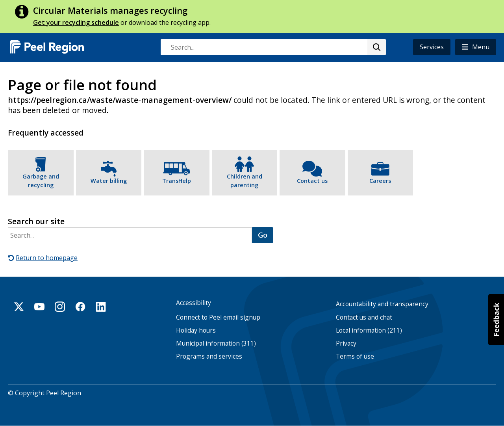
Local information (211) (369, 330)
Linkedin (101, 307)
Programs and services (209, 356)
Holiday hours (196, 330)
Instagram (60, 307)
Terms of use (355, 356)
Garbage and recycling (41, 181)
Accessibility (194, 303)
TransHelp (177, 181)
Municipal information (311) (216, 343)
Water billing (109, 181)
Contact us (312, 181)
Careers (380, 181)
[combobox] (273, 47)
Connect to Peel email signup (218, 317)
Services (432, 47)
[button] (476, 47)
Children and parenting (245, 181)
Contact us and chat (364, 317)
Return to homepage (47, 258)
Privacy (346, 343)
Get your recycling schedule (76, 22)
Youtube (39, 307)
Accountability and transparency (382, 304)
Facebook (80, 307)
